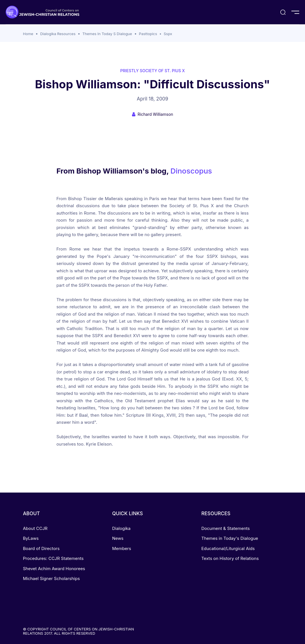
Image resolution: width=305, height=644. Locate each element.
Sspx (168, 34)
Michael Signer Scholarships (51, 578)
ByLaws (31, 538)
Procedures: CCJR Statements (53, 558)
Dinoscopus (191, 171)
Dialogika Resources (58, 34)
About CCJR (35, 528)
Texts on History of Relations (230, 558)
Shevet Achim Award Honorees (54, 569)
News (118, 538)
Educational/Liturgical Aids (228, 548)
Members (122, 548)
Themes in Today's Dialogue (230, 538)
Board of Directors (41, 548)
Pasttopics (148, 34)
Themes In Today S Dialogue (107, 34)
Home (28, 34)
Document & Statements (226, 528)
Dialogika (121, 528)
